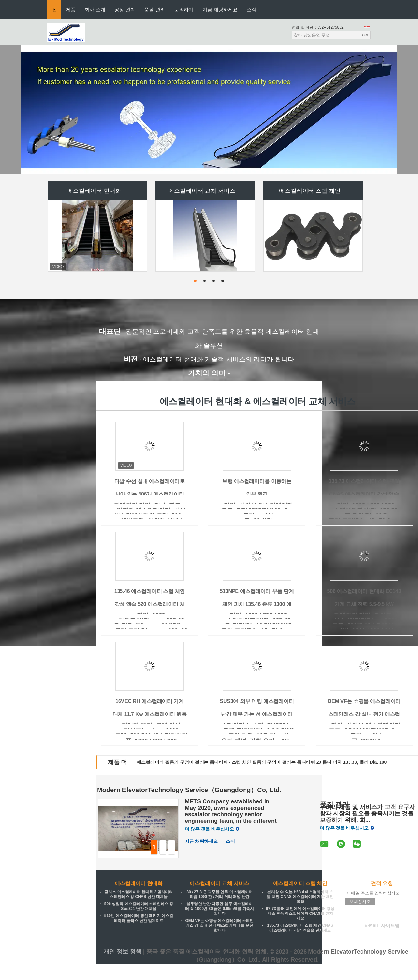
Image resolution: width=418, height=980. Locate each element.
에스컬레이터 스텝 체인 (310, 191)
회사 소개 (95, 10)
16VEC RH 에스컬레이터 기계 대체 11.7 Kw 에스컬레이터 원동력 (150, 714)
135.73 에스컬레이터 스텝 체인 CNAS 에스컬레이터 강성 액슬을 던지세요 (364, 494)
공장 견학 (125, 10)
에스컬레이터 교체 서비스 (202, 191)
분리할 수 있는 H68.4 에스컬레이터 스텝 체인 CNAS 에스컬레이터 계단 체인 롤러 (300, 897)
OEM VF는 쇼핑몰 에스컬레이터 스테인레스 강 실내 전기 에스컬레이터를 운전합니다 (364, 714)
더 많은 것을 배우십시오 (212, 829)
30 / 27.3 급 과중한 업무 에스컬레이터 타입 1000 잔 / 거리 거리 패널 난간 (219, 894)
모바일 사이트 (382, 934)
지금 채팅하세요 (220, 10)
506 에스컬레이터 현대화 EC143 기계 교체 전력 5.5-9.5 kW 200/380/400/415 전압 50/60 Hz (364, 604)
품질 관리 (154, 10)
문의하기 (184, 10)
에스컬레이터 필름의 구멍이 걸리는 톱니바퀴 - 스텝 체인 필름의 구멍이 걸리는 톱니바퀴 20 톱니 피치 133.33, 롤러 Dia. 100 (262, 762)
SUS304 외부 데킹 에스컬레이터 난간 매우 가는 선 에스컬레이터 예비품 (257, 714)
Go (365, 35)
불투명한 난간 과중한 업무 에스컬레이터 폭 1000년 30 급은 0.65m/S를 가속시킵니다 (219, 909)
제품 (71, 10)
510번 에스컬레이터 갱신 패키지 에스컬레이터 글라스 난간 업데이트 (139, 918)
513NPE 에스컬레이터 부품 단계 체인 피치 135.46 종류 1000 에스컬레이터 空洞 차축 (257, 604)
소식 (252, 10)
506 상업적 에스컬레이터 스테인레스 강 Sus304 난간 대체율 (139, 906)
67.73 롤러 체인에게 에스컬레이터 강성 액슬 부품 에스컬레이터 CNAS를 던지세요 (300, 914)
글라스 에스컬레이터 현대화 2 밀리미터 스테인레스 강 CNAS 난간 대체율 (139, 894)
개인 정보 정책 (122, 952)
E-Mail (371, 925)
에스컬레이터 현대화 (94, 191)
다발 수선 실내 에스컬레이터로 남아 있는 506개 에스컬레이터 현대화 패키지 (150, 494)
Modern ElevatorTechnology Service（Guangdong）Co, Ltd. (189, 790)
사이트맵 (390, 925)
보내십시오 (360, 902)
